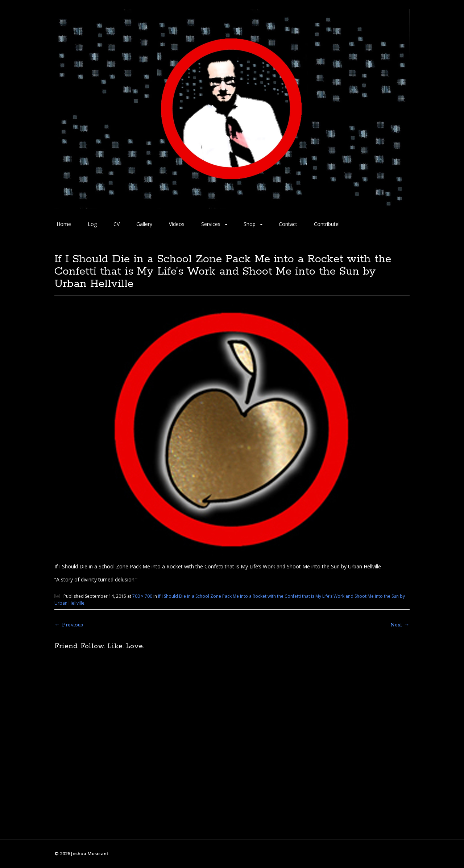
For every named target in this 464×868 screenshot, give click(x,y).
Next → (400, 625)
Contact (288, 224)
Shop (250, 224)
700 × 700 (142, 596)
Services (211, 224)
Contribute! (327, 224)
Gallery (144, 224)
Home (64, 224)
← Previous (69, 625)
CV (117, 224)
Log (92, 224)
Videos (177, 224)
